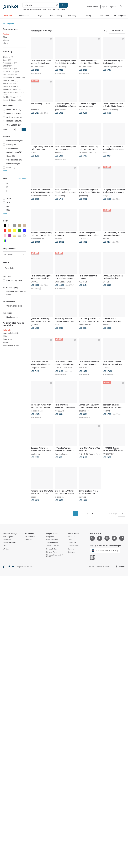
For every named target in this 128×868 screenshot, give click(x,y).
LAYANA (34, 282)
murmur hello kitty (11, 333)
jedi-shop (58, 239)
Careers (71, 549)
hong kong (8, 339)
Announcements (52, 543)
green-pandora (61, 110)
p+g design (59, 497)
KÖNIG (34, 153)
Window (6, 40)
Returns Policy (52, 552)
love (44, 9)
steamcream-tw (85, 325)
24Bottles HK (84, 411)
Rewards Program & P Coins (55, 556)
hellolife (106, 239)
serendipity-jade (37, 411)
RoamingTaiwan (61, 454)
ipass (105, 153)
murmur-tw (35, 110)
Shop (5, 37)
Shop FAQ (29, 540)
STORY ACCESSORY (88, 153)
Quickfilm (34, 325)
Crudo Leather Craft (63, 282)
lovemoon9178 (85, 110)
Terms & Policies (52, 546)
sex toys (56, 9)
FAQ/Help (50, 537)
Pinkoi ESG (72, 543)
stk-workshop (60, 196)
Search (63, 5)
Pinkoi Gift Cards (9, 543)
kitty (5, 336)
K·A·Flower (83, 282)
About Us (71, 537)
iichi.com (71, 552)
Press (70, 540)
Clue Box (106, 282)
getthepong (83, 196)
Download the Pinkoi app (105, 551)
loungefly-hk (108, 196)
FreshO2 (106, 411)
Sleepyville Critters (38, 368)
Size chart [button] (22, 179)
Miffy (49, 9)
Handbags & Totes (11, 345)
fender (33, 497)
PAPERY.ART (108, 454)
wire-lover (83, 368)
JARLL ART (59, 411)
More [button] (5, 171)
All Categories (9, 24)
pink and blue (40, 67)
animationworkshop (111, 110)
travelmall (107, 325)
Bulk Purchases (52, 540)
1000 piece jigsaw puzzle (32, 9)
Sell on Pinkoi (92, 7)
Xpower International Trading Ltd (44, 196)
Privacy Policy (52, 549)
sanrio (6, 342)
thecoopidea (60, 153)
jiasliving (62, 67)
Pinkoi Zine (7, 43)
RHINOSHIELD (85, 239)
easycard (82, 497)
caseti (57, 325)
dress (63, 9)
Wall (5, 546)
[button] (24, 129)
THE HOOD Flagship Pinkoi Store (92, 454)
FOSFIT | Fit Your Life (63, 368)
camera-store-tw (37, 239)
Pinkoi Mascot (73, 546)
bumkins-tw (35, 454)
